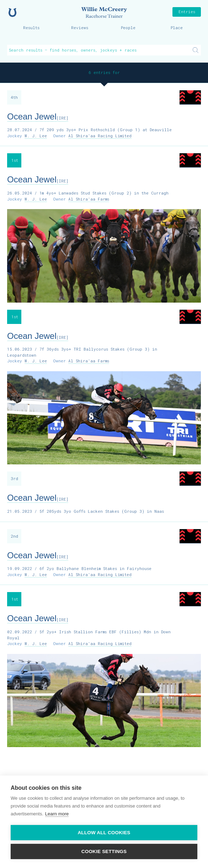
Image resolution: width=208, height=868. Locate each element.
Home (12, 12)
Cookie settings (104, 851)
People (128, 28)
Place (177, 28)
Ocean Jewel (38, 116)
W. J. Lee (36, 136)
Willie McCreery (104, 12)
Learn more (57, 814)
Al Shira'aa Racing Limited (100, 136)
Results (31, 28)
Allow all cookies (104, 833)
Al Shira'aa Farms (89, 199)
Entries (187, 12)
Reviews (80, 28)
